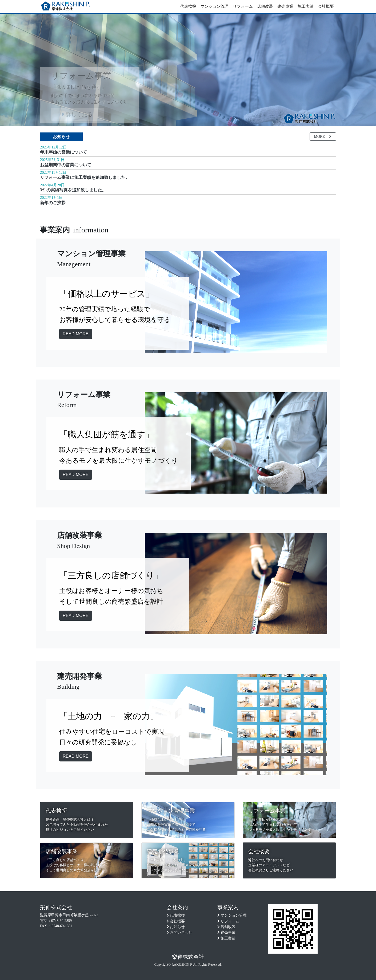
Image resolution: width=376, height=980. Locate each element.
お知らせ (61, 137)
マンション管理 (215, 6)
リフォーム (243, 6)
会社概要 (326, 6)
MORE (323, 137)
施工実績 (306, 6)
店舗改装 (265, 6)
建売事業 (285, 6)
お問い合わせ (181, 932)
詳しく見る (77, 114)
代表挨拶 (188, 6)
